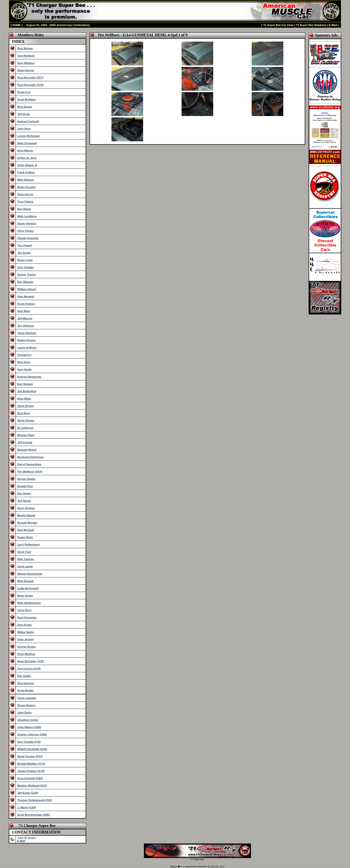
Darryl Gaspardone (29, 464)
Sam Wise (24, 311)
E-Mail (333, 25)
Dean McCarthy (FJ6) (31, 661)
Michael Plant (26, 435)
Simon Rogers (26, 705)
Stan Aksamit (26, 296)
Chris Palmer (26, 231)
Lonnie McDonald (28, 136)
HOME (17, 25)
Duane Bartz (25, 537)
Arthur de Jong (27, 158)
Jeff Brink (23, 114)
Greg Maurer (25, 151)
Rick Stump (25, 107)
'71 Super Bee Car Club (278, 25)
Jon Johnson (26, 326)
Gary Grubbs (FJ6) (29, 742)
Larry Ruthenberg (28, 545)
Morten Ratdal (26, 515)
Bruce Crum (25, 260)
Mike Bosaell (25, 581)
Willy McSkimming (29, 603)
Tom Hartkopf (26, 56)
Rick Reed (24, 362)
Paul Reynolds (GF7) (30, 78)
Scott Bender (26, 690)
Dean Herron (25, 194)
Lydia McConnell (28, 588)
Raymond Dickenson (31, 457)
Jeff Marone (25, 318)
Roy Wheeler (25, 282)
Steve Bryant (25, 406)
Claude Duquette (28, 238)
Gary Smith (24, 369)
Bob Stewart (25, 384)
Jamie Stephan (27, 333)
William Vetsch (27, 289)
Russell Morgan (27, 523)
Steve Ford (24, 552)
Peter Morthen (26, 654)
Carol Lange (25, 566)
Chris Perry (24, 610)
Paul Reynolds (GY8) (30, 85)
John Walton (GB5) (29, 727)
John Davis (24, 713)
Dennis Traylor (27, 275)
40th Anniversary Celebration (69, 25)
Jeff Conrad (25, 442)
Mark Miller (24, 399)
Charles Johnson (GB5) (32, 734)
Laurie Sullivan (27, 348)
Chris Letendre (27, 698)
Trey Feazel (24, 245)
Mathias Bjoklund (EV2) (32, 786)
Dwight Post (25, 486)
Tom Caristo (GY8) (29, 669)
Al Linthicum (25, 428)
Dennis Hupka (26, 479)
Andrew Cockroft (28, 121)
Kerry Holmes (26, 508)
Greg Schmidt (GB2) (30, 778)
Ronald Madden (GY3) (31, 764)
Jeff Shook (24, 501)
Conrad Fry (24, 355)
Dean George (26, 70)
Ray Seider (24, 493)
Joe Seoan (24, 253)
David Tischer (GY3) (30, 756)
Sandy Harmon (27, 224)
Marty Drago (25, 596)
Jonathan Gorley (28, 720)
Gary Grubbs (25, 267)
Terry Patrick (25, 202)
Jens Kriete (24, 625)
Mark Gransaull (27, 143)
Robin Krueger (27, 187)
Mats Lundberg (27, 216)
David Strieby (26, 421)
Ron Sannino (26, 683)
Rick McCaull (26, 530)
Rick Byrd (23, 413)
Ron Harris (24, 209)
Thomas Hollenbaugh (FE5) (35, 800)
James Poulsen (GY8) (31, 771)
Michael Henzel (27, 450)
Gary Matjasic (26, 63)
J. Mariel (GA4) (27, 807)
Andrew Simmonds (29, 377)
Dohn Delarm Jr (27, 165)
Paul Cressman (27, 617)
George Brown (27, 647)
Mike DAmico (26, 180)
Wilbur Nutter (26, 632)
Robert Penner (27, 340)
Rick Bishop (25, 48)
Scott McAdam (27, 99)
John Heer (24, 129)
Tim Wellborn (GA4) (30, 472)
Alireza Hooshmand (30, 574)
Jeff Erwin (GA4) (28, 793)
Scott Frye (24, 92)
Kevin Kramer (26, 304)
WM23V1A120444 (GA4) (32, 749)
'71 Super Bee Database (311, 25)
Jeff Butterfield (27, 391)
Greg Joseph (25, 639)
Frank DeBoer (26, 172)
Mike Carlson (26, 559)
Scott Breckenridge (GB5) (34, 815)
